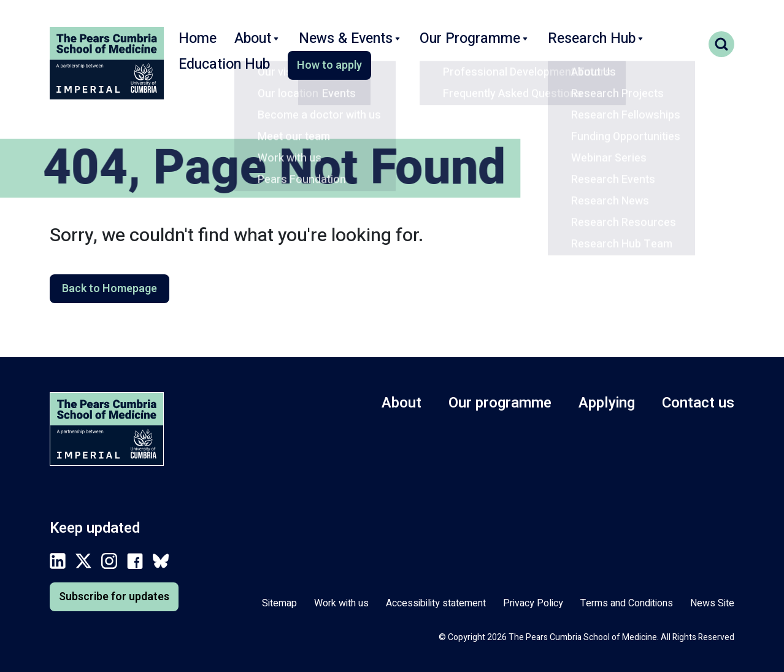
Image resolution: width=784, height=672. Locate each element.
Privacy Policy (533, 603)
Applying (607, 403)
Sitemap (279, 603)
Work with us (341, 603)
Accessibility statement (436, 603)
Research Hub (546, 45)
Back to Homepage (110, 289)
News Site (712, 603)
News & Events (333, 45)
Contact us (698, 403)
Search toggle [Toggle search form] (721, 44)
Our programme (500, 403)
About (251, 45)
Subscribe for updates (114, 597)
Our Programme (440, 45)
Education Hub (643, 45)
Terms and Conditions (627, 603)
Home (195, 45)
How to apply (220, 78)
